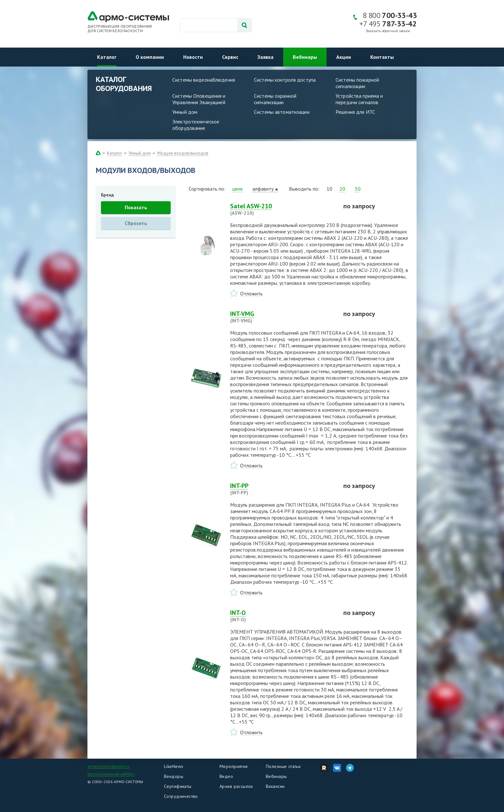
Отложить (251, 293)
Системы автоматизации (282, 112)
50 (358, 189)
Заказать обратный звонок (388, 31)
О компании (150, 57)
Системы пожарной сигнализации (357, 83)
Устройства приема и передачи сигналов (359, 99)
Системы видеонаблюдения (204, 80)
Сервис (230, 57)
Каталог (107, 57)
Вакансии (275, 786)
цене (238, 189)
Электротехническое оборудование (196, 125)
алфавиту (263, 189)
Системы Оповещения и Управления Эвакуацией (199, 99)
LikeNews (174, 766)
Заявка (265, 57)
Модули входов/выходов (183, 153)
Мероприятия (234, 766)
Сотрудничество (181, 796)
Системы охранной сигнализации (275, 99)
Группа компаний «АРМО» (111, 774)
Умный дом (185, 112)
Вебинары (305, 57)
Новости (193, 57)
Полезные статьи (283, 766)
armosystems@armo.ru (108, 766)
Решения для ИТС (355, 112)
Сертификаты (178, 786)
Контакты (382, 57)
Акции (344, 57)
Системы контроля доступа (285, 80)
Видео (226, 776)
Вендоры (174, 776)
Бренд (107, 195)
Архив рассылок (236, 786)
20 (342, 189)
